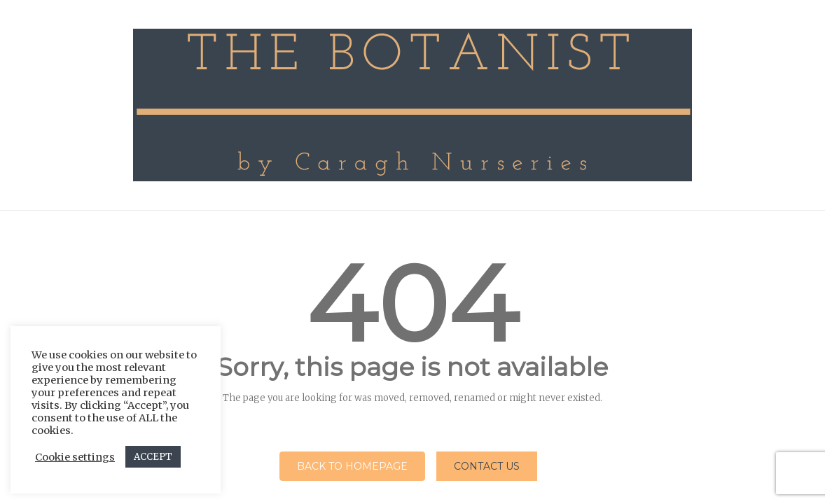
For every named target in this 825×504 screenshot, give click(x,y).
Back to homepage (352, 466)
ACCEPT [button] (153, 457)
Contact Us (487, 466)
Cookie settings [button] (75, 457)
